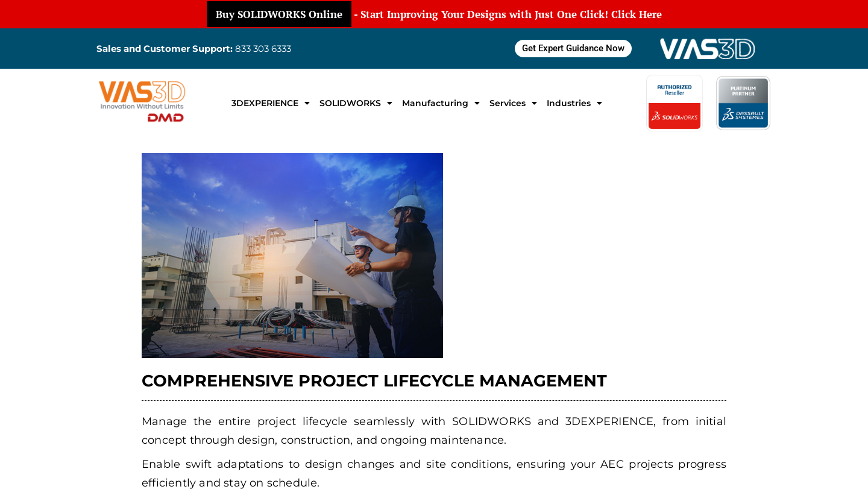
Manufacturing (441, 103)
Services (513, 103)
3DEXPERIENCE (271, 103)
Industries (574, 103)
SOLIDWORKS (356, 103)
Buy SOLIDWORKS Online (279, 14)
